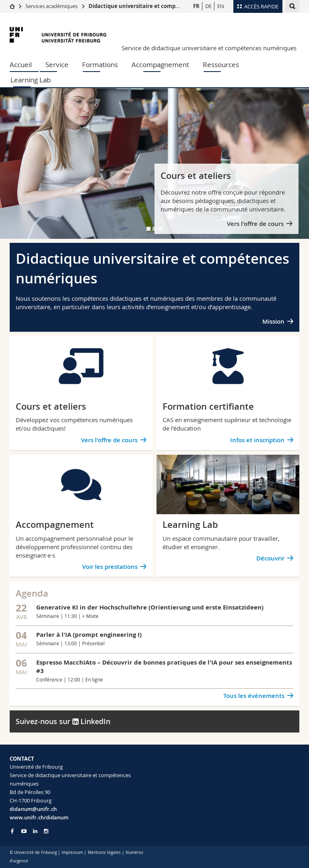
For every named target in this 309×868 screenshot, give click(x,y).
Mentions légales (104, 853)
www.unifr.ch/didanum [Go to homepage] (39, 817)
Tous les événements (254, 696)
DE (208, 6)
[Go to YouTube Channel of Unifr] (24, 831)
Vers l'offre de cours (255, 224)
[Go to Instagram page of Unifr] (46, 831)
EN (221, 6)
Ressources (221, 65)
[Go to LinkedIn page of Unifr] (35, 831)
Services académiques (51, 6)
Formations (100, 65)
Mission (273, 321)
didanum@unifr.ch (33, 809)
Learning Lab (31, 80)
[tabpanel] (154, 163)
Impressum (72, 853)
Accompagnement (160, 65)
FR (196, 6)
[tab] (148, 229)
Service (57, 65)
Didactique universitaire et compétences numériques (159, 6)
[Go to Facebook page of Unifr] (12, 831)
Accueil (21, 65)
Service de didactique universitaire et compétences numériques (209, 48)
